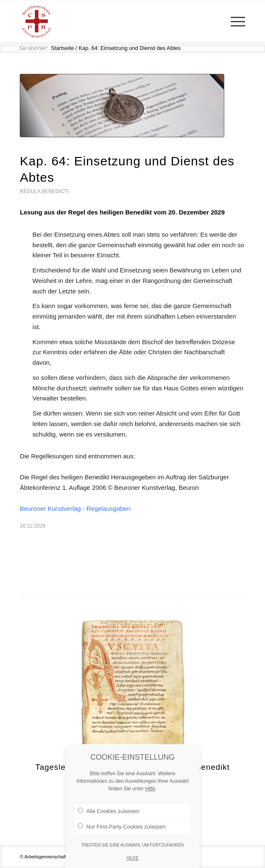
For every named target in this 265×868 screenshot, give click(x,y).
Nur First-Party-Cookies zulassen (122, 834)
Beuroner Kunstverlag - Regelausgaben (75, 509)
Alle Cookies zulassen (109, 819)
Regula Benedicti (44, 191)
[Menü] (234, 21)
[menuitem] (234, 21)
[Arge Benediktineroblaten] (110, 21)
